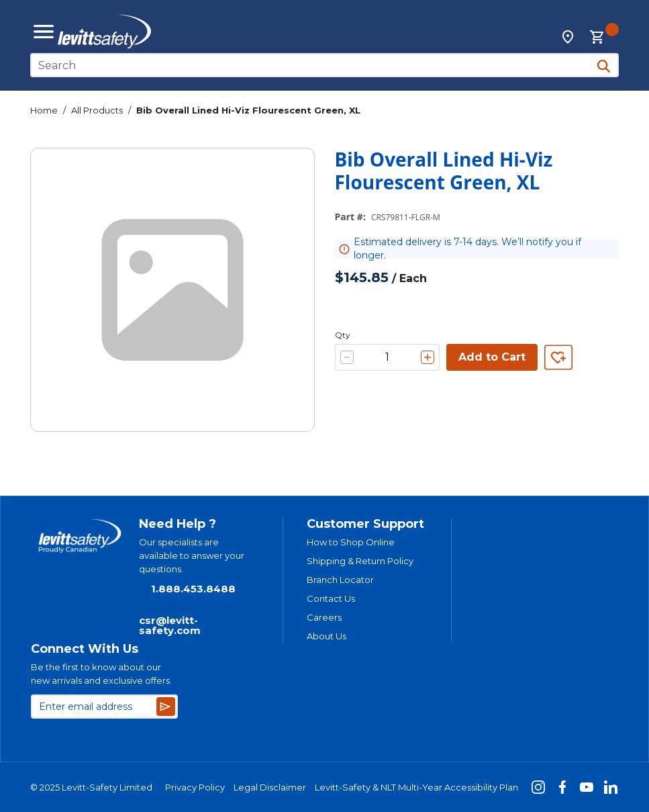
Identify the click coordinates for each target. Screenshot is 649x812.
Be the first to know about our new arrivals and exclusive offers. (101, 674)
